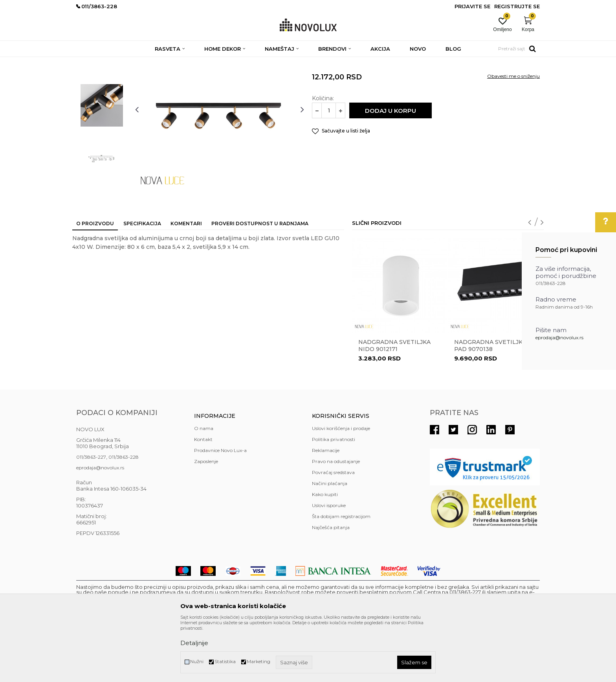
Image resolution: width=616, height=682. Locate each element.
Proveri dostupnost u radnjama (260, 280)
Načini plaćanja (330, 540)
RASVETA (146, 62)
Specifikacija (142, 280)
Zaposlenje (206, 518)
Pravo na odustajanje (336, 518)
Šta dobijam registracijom (341, 573)
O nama (204, 485)
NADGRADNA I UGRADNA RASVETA (205, 62)
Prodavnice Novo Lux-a (220, 507)
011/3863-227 (91, 514)
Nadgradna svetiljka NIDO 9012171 (394, 403)
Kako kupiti (325, 551)
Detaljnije (194, 643)
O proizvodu (95, 280)
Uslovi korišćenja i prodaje (341, 485)
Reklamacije (326, 507)
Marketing (258, 661)
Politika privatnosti (334, 496)
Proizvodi (118, 62)
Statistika (225, 661)
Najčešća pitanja (331, 584)
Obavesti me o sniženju (513, 133)
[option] (102, 109)
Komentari (186, 280)
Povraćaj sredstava (333, 529)
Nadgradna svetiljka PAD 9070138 (490, 403)
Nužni (197, 661)
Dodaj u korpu (390, 168)
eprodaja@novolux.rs (559, 337)
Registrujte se (517, 6)
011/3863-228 (124, 514)
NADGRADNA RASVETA (282, 62)
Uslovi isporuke (329, 562)
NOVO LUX (89, 62)
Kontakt (203, 496)
